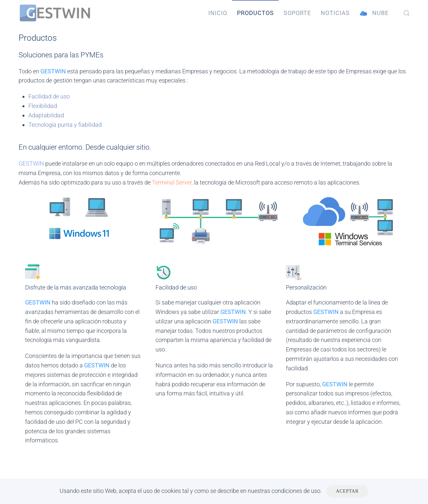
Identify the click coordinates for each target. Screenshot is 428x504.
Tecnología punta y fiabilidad (65, 125)
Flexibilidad (43, 106)
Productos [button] (255, 13)
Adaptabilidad (46, 115)
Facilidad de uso (49, 96)
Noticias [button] (335, 13)
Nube (374, 13)
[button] (406, 13)
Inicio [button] (218, 13)
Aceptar (347, 491)
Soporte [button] (297, 13)
